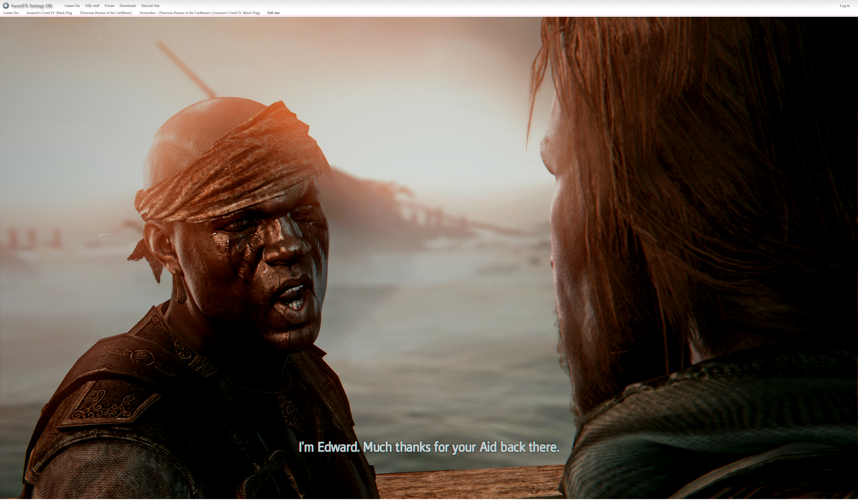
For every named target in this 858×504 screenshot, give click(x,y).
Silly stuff (92, 6)
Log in (845, 6)
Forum (110, 6)
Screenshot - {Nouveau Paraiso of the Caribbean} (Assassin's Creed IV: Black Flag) (200, 13)
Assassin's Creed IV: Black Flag (49, 13)
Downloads (128, 6)
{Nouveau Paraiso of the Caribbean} (106, 13)
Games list (72, 6)
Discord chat (150, 6)
